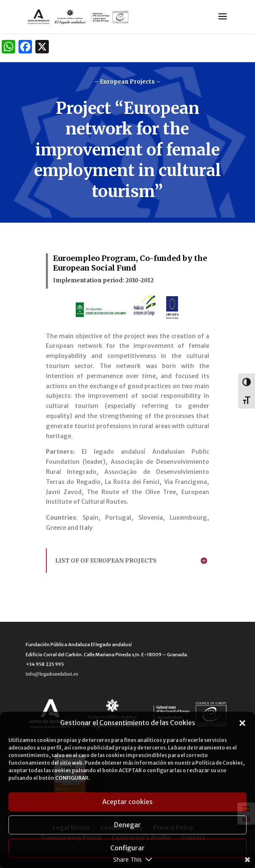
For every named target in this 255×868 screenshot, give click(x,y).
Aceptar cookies (127, 802)
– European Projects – (127, 82)
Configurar (127, 848)
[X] (42, 48)
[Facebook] (25, 48)
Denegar (127, 825)
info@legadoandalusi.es (52, 674)
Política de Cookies (219, 763)
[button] (242, 723)
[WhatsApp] (8, 48)
